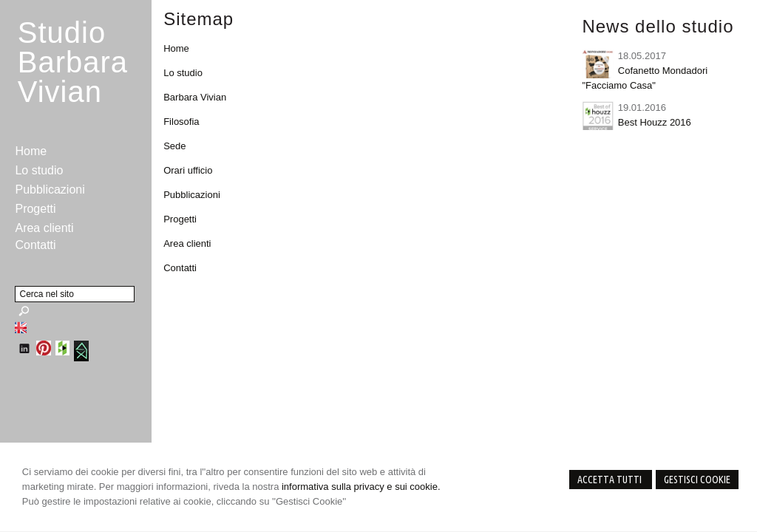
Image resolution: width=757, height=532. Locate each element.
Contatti (180, 268)
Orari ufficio (188, 170)
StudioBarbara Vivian (73, 62)
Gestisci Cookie (697, 480)
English (21, 327)
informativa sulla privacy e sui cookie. (361, 487)
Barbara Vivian (195, 97)
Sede (174, 146)
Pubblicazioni (192, 195)
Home (176, 48)
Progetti (180, 219)
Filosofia (181, 122)
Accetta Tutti (611, 480)
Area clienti (187, 243)
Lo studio (183, 73)
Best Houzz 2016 (655, 122)
